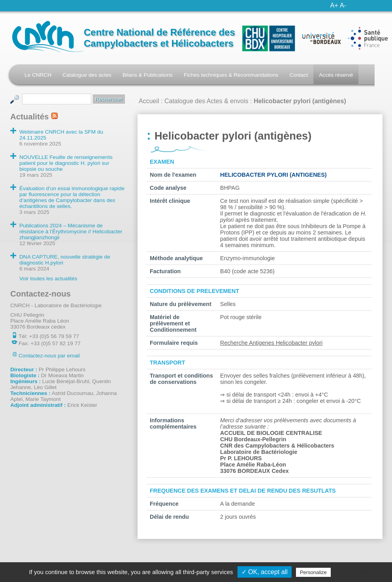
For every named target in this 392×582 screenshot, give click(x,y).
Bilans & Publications (148, 75)
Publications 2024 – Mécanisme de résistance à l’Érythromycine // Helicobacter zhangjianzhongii (71, 231)
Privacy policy (352, 572)
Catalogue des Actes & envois (206, 101)
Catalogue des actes (87, 75)
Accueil (149, 101)
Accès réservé (336, 75)
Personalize (313, 572)
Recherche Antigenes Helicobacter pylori (271, 343)
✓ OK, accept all (265, 572)
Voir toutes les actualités (48, 279)
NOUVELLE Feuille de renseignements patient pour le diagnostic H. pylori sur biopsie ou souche (66, 163)
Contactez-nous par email (49, 356)
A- (343, 5)
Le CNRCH (38, 75)
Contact (299, 75)
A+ (334, 5)
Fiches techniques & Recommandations (231, 75)
